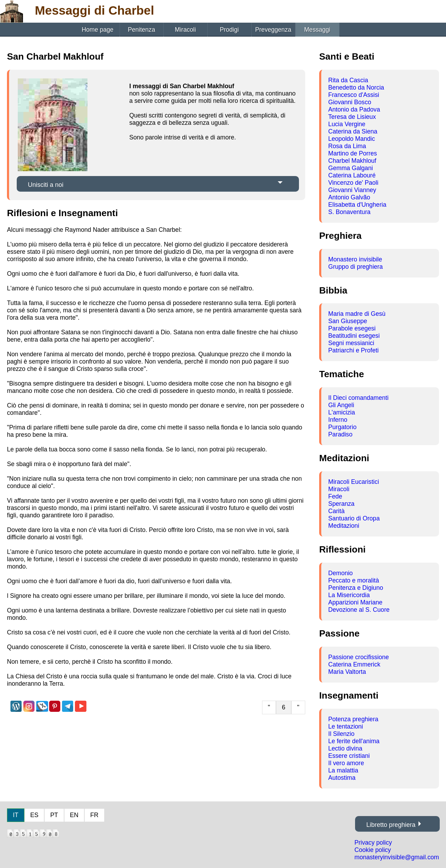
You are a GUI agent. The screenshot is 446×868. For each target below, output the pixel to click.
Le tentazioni (346, 726)
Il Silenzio (341, 734)
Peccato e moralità (354, 580)
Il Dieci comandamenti (358, 398)
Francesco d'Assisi (354, 95)
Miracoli (186, 30)
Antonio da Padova (354, 109)
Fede (335, 496)
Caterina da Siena (353, 131)
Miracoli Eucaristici (354, 482)
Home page (98, 30)
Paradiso (340, 434)
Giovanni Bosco (350, 102)
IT (16, 815)
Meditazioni (344, 526)
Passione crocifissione (359, 657)
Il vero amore (346, 763)
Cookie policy (373, 850)
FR (94, 815)
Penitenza (141, 30)
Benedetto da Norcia (356, 87)
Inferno (338, 420)
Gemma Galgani (351, 168)
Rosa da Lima (347, 146)
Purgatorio (342, 427)
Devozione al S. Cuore (359, 610)
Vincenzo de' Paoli (353, 183)
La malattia (343, 770)
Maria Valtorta (347, 672)
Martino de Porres (353, 153)
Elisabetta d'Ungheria (357, 205)
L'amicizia (342, 412)
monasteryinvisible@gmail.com (397, 857)
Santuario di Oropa (354, 518)
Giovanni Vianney (352, 190)
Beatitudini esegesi (354, 336)
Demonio (340, 573)
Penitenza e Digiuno (356, 588)
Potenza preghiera (353, 719)
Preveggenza (273, 30)
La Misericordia (349, 595)
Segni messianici (351, 343)
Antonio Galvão (349, 197)
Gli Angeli (341, 405)
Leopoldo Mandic (352, 139)
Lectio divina (345, 748)
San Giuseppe (348, 321)
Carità (336, 511)
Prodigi (229, 30)
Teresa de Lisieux (352, 117)
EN (74, 815)
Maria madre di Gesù (357, 314)
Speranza (341, 504)
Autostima (342, 778)
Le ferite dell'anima (354, 741)
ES (34, 815)
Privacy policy (373, 843)
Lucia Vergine (347, 124)
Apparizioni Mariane (355, 602)
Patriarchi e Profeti (353, 350)
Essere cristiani (349, 756)
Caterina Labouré (352, 175)
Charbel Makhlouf (352, 161)
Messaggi (317, 30)
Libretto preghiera (391, 825)
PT (54, 815)
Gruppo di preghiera (356, 267)
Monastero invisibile (355, 259)
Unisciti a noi (46, 185)
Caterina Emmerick (354, 664)
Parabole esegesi (352, 328)
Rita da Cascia (348, 80)
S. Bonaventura (349, 212)
